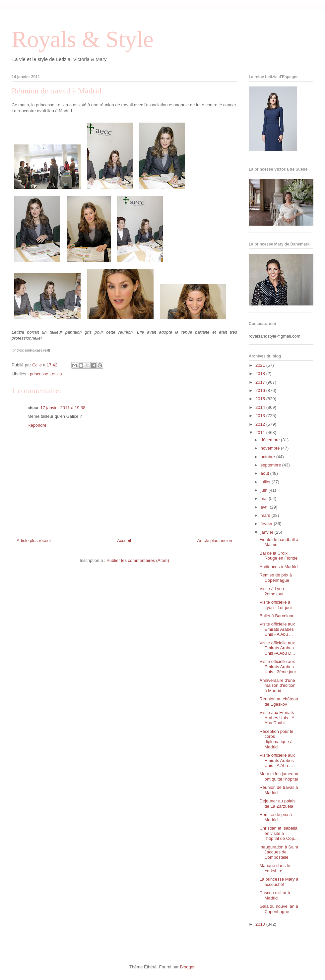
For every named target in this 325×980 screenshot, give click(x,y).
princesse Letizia (46, 374)
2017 (261, 382)
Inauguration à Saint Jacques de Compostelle (279, 852)
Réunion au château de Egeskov (279, 702)
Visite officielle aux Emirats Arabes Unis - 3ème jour (278, 667)
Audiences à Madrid (278, 567)
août (265, 473)
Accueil (124, 541)
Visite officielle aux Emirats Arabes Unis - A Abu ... (277, 629)
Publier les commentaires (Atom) (138, 560)
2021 (261, 365)
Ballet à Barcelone (277, 616)
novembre (271, 448)
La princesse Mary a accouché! (279, 882)
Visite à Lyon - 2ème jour (273, 591)
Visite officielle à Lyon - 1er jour (276, 605)
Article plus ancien (215, 541)
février (267, 524)
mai (265, 498)
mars (266, 515)
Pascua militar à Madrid (275, 895)
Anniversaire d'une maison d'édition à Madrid (277, 685)
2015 (261, 399)
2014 (261, 407)
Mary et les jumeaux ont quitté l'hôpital (279, 776)
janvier (268, 532)
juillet (266, 482)
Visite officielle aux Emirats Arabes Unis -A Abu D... (277, 648)
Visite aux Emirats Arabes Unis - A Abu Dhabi (277, 718)
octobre (268, 457)
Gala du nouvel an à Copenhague (279, 909)
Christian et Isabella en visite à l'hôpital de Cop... (278, 833)
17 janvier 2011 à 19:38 (63, 408)
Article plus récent (34, 541)
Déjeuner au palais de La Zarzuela (277, 804)
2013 (261, 416)
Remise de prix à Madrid (276, 817)
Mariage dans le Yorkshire (275, 868)
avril (265, 507)
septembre (271, 465)
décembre (271, 440)
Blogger (187, 967)
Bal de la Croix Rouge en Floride (278, 556)
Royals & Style (83, 39)
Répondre (37, 425)
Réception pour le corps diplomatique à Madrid (276, 739)
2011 (261, 433)
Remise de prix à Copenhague (276, 578)
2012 (261, 424)
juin (265, 490)
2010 (261, 924)
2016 (261, 390)
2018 (261, 374)
